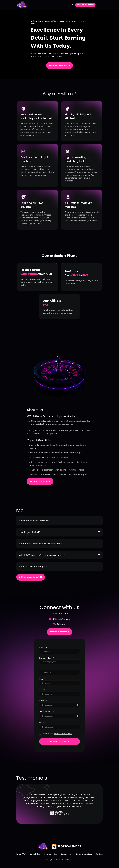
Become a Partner (59, 632)
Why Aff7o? (21, 854)
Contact (99, 854)
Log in (71, 5)
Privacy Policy (67, 854)
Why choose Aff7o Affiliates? (59, 521)
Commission (35, 854)
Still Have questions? (31, 577)
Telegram (59, 624)
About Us (47, 854)
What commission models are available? (59, 544)
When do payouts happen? (59, 567)
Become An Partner (59, 66)
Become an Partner (85, 5)
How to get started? (59, 532)
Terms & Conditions (63, 734)
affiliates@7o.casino (60, 619)
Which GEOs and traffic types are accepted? (59, 555)
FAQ (56, 854)
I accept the (55, 734)
